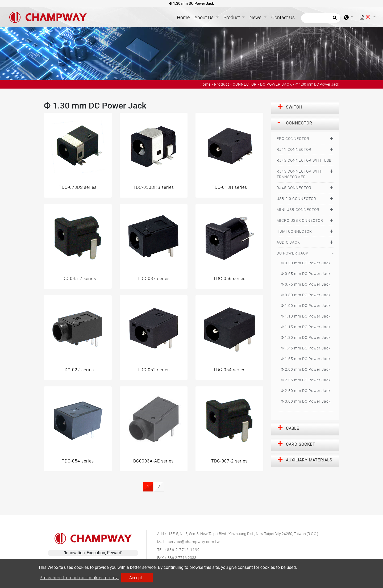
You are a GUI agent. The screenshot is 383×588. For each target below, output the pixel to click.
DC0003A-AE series (153, 461)
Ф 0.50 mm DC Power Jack (306, 263)
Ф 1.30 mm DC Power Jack (306, 337)
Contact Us (283, 17)
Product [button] (232, 17)
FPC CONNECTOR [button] (293, 139)
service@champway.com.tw (194, 542)
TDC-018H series (229, 187)
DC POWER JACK (276, 84)
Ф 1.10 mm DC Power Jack (306, 316)
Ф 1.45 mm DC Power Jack (306, 348)
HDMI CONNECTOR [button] (294, 231)
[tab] (305, 107)
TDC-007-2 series (229, 461)
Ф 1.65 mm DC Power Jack (306, 359)
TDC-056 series (229, 279)
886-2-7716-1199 (183, 550)
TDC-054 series (229, 370)
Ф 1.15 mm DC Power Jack (306, 327)
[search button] (334, 19)
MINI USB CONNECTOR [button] (298, 210)
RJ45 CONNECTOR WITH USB (304, 160)
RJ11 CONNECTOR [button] (294, 149)
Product (222, 84)
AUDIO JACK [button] (288, 242)
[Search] (321, 18)
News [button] (256, 17)
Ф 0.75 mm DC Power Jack (306, 284)
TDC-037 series (154, 279)
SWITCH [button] (294, 107)
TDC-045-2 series (78, 279)
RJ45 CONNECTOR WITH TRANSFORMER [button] (300, 174)
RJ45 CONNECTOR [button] (294, 188)
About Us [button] (205, 17)
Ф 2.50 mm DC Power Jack (306, 391)
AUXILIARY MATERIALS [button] (309, 460)
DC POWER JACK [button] (293, 253)
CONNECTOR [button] (299, 123)
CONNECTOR (245, 84)
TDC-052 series (154, 370)
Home (184, 17)
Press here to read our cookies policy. (79, 578)
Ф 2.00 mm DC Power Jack (306, 369)
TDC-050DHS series (153, 187)
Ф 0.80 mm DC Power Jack (306, 295)
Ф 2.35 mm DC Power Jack (306, 380)
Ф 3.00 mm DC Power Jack (306, 401)
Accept (136, 578)
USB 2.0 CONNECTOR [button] (296, 199)
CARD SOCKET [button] (301, 444)
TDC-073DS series (78, 187)
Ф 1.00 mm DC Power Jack (306, 306)
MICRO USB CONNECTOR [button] (300, 220)
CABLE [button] (293, 428)
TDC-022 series (78, 370)
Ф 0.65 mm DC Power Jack (306, 274)
